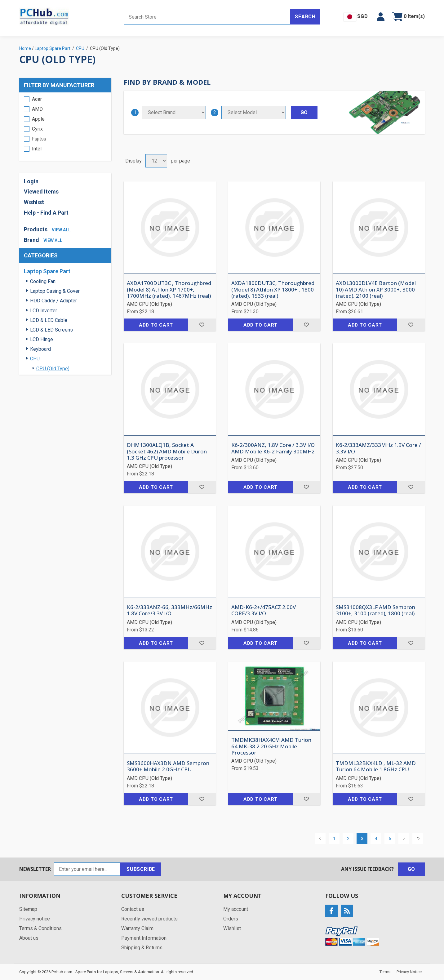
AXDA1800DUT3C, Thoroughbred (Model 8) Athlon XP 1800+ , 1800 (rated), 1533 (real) (273, 290)
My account (236, 909)
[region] (65, 127)
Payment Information (144, 938)
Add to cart (156, 325)
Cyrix (37, 129)
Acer (37, 99)
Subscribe (141, 869)
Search (305, 17)
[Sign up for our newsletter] (87, 869)
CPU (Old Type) (53, 369)
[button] (381, 17)
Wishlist (34, 202)
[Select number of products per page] (156, 161)
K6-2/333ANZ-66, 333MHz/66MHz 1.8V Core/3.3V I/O (169, 610)
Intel (37, 149)
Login (31, 181)
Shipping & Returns (142, 948)
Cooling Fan (43, 281)
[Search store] (207, 17)
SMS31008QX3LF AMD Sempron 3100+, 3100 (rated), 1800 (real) (375, 610)
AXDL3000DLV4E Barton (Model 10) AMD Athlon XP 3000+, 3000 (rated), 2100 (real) (376, 290)
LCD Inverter (44, 311)
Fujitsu (39, 139)
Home (25, 48)
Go (412, 869)
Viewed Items (41, 192)
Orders (231, 919)
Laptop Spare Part (47, 271)
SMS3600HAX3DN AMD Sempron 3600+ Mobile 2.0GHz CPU (168, 766)
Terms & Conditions (40, 928)
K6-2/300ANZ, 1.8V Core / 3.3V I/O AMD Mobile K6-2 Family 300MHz (273, 448)
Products (36, 229)
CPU (35, 359)
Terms (385, 972)
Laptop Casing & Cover (55, 291)
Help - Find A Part (46, 213)
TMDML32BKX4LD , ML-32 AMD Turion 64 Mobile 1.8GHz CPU (376, 766)
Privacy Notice (409, 972)
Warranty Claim (137, 928)
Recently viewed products (149, 919)
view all (61, 230)
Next (404, 838)
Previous (320, 838)
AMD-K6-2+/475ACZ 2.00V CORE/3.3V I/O (264, 610)
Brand (31, 240)
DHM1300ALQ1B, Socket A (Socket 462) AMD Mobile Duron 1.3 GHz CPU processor (167, 451)
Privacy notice (35, 919)
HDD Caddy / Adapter (53, 301)
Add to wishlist (202, 325)
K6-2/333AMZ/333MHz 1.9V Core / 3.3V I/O (378, 448)
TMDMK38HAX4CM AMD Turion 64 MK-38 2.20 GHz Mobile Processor (271, 746)
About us (29, 938)
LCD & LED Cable (49, 320)
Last (418, 838)
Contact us (133, 909)
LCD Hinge (42, 339)
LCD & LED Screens (51, 330)
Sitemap (28, 909)
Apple (38, 119)
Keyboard (40, 349)
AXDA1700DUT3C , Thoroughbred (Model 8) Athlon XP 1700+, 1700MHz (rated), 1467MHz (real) (169, 290)
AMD (37, 109)
